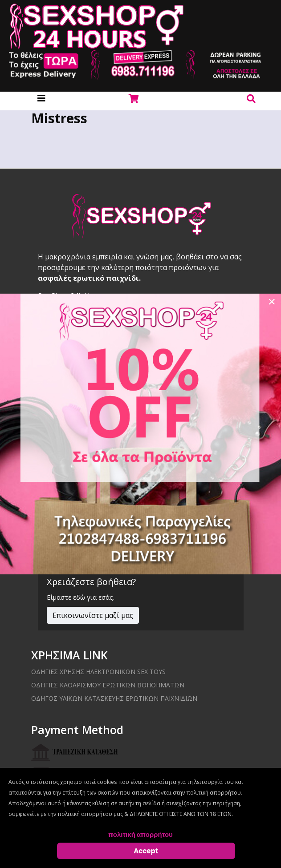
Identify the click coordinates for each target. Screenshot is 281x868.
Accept (146, 851)
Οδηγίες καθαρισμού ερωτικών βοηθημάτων (108, 685)
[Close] (272, 302)
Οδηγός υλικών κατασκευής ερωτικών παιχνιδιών (114, 698)
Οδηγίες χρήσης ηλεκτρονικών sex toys (98, 672)
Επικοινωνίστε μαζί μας (93, 615)
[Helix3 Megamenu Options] (41, 98)
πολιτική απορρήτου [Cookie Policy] (140, 834)
